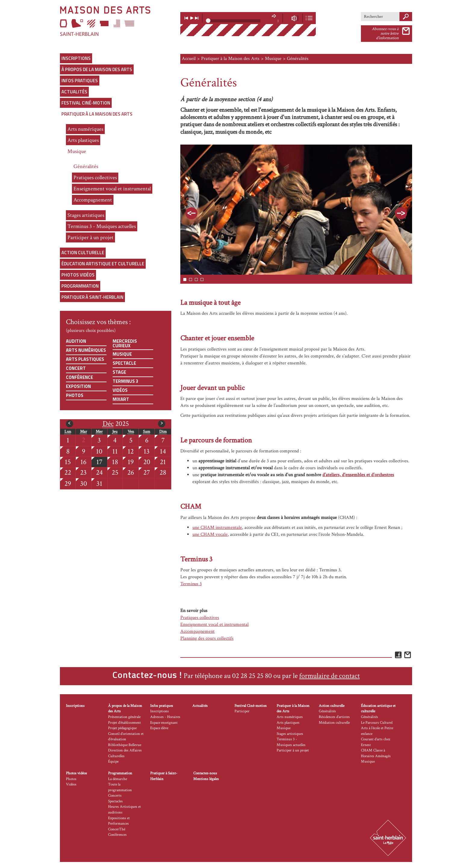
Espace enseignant (164, 723)
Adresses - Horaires (165, 717)
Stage (119, 372)
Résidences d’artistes (334, 717)
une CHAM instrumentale (217, 528)
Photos (75, 395)
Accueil (189, 59)
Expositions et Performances (119, 821)
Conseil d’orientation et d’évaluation (126, 737)
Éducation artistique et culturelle (103, 264)
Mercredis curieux (125, 343)
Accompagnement (93, 200)
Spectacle (124, 363)
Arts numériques (85, 129)
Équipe (113, 762)
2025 (116, 424)
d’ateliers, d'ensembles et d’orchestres (358, 475)
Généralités (86, 166)
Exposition (78, 386)
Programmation (80, 286)
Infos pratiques (80, 81)
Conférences (117, 835)
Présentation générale (124, 717)
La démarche (118, 779)
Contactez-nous (205, 773)
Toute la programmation (120, 787)
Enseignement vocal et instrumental (112, 189)
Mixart (121, 399)
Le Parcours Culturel (377, 723)
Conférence (79, 377)
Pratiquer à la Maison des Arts (97, 114)
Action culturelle (83, 253)
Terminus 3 (125, 381)
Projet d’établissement (124, 723)
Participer (242, 711)
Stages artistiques (86, 215)
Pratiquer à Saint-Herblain (92, 297)
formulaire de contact (329, 676)
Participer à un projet (90, 237)
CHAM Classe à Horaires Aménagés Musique (376, 756)
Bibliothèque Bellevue (125, 745)
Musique (77, 151)
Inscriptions (76, 58)
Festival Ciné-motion (86, 103)
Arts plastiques (83, 140)
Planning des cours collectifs (207, 638)
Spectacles (115, 801)
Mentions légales (206, 779)
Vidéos (120, 390)
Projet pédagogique (122, 728)
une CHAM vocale (210, 534)
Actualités (74, 92)
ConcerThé (117, 829)
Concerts (115, 796)
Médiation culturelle (334, 723)
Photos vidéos (78, 275)
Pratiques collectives (95, 178)
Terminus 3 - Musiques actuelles (102, 226)
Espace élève (159, 728)
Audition (76, 341)
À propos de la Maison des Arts (97, 69)
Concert (76, 368)
